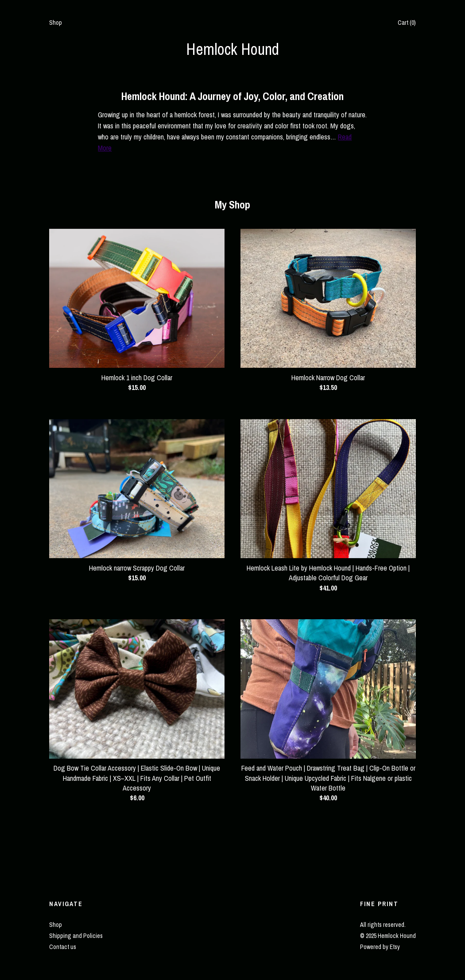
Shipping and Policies (76, 936)
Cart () (407, 23)
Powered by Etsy (380, 947)
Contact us (63, 947)
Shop (56, 23)
